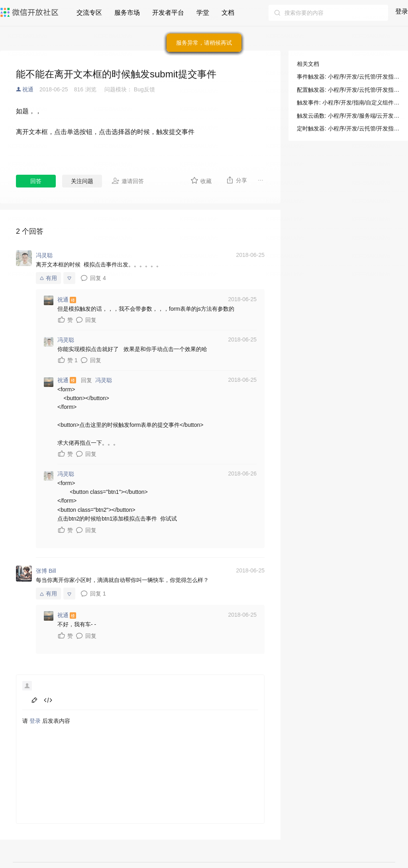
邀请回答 (128, 181)
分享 (236, 180)
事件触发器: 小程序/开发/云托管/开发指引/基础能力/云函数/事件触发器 (348, 77)
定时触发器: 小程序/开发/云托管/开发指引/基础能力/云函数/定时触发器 (348, 128)
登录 (402, 11)
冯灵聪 (104, 380)
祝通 (28, 89)
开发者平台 (168, 13)
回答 (36, 181)
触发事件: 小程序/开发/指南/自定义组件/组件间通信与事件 (348, 103)
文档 (228, 13)
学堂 (203, 13)
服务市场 (127, 13)
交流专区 (89, 13)
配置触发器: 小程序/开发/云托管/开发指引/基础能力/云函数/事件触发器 (348, 90)
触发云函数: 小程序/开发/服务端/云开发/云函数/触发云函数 (348, 116)
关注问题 (82, 181)
